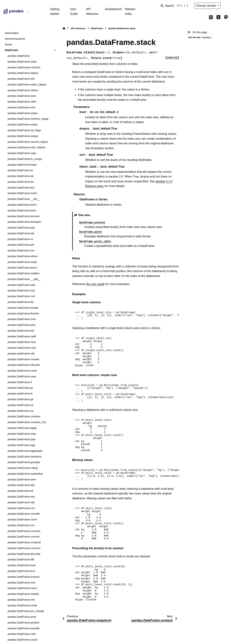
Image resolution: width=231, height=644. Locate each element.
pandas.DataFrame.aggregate (25, 451)
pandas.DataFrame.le (20, 394)
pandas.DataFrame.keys (22, 210)
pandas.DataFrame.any (21, 497)
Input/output (12, 33)
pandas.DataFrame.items (22, 205)
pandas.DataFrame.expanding (25, 474)
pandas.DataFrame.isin (21, 250)
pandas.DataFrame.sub (21, 290)
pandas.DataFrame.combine (24, 416)
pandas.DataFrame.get (21, 245)
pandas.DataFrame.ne (20, 405)
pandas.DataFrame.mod (22, 319)
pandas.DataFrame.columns (24, 67)
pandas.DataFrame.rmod (22, 371)
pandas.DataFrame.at (20, 170)
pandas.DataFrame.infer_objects (26, 147)
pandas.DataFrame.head (22, 165)
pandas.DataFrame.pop (21, 228)
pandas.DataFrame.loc (21, 182)
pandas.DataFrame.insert (22, 193)
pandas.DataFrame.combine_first (27, 422)
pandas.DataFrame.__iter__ (24, 199)
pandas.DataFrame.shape (23, 113)
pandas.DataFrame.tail (21, 233)
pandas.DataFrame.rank (22, 634)
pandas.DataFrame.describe (24, 554)
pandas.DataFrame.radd (22, 336)
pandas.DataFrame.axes (22, 96)
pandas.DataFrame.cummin (24, 537)
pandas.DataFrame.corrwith (24, 514)
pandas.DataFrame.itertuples (24, 222)
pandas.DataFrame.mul (21, 296)
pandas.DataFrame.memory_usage (28, 119)
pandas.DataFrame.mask (22, 262)
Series (8, 45)
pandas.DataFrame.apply (22, 428)
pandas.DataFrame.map (22, 434)
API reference (92, 11)
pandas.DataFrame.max (21, 583)
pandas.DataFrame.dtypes (23, 73)
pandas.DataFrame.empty (23, 125)
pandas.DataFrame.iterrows (24, 216)
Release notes (130, 11)
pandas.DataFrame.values (23, 90)
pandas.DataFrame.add (21, 285)
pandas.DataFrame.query (22, 268)
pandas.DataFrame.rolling (23, 468)
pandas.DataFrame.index (22, 62)
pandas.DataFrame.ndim (22, 102)
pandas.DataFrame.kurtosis (24, 577)
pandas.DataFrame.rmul (22, 348)
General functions (15, 39)
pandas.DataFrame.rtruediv (23, 359)
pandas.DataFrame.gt (20, 388)
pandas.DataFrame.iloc (21, 188)
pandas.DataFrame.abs (21, 485)
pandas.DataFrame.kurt (21, 571)
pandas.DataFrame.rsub (22, 342)
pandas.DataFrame (19, 56)
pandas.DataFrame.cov (21, 525)
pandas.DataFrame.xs (20, 239)
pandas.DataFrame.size (21, 107)
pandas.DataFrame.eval (21, 565)
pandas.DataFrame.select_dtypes (27, 85)
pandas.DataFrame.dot (21, 331)
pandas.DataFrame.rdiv (21, 354)
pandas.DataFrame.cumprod (24, 542)
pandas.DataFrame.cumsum (24, 548)
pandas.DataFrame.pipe (21, 439)
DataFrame (11, 50)
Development (113, 9)
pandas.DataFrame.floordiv (23, 314)
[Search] (175, 6)
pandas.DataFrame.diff (21, 559)
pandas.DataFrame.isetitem (24, 273)
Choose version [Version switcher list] (206, 6)
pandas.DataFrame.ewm (22, 479)
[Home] (64, 28)
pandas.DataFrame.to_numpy (25, 159)
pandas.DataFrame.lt (20, 382)
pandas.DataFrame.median (23, 594)
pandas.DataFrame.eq (20, 411)
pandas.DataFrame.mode (22, 605)
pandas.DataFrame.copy (22, 153)
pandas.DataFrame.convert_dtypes (28, 142)
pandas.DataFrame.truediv (23, 308)
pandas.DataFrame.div (21, 302)
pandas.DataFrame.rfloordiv (24, 365)
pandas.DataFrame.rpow (22, 376)
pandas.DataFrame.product (23, 623)
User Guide (74, 11)
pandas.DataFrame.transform (25, 457)
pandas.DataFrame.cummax (24, 531)
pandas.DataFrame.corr (21, 508)
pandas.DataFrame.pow (21, 325)
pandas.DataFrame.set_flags (24, 130)
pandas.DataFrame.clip (21, 502)
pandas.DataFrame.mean (22, 588)
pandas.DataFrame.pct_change (26, 611)
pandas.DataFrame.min (21, 600)
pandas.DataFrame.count (22, 519)
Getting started (55, 11)
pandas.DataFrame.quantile (24, 628)
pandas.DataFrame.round (22, 640)
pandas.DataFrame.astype (23, 136)
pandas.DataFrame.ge (20, 399)
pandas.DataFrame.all (20, 491)
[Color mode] (226, 6)
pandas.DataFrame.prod (22, 617)
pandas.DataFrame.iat (20, 176)
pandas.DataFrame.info (21, 79)
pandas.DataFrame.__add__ (24, 279)
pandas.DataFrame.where (23, 256)
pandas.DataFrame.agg (21, 445)
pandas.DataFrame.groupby (24, 462)
